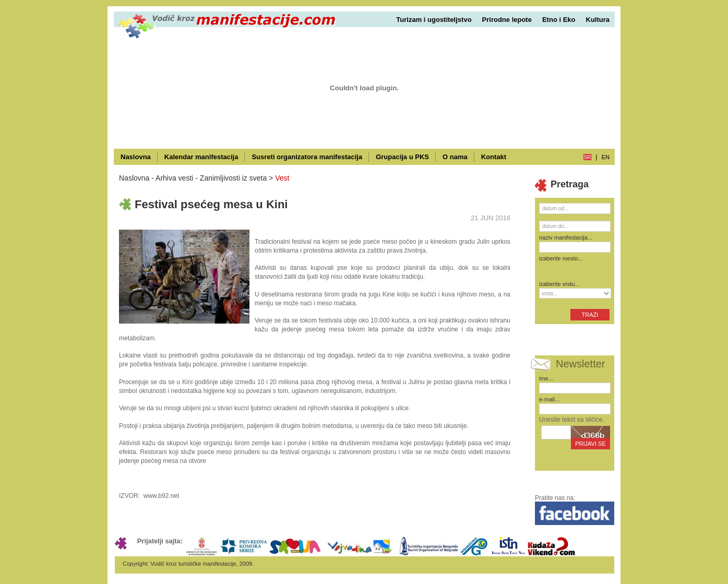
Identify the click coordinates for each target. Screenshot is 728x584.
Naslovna (136, 157)
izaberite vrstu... (559, 284)
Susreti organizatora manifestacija (307, 157)
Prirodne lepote (507, 20)
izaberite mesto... (561, 258)
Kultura (598, 20)
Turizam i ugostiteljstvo (434, 20)
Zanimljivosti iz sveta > (236, 178)
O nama (455, 157)
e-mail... (549, 399)
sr (587, 157)
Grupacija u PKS (402, 157)
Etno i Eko (559, 20)
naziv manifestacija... (566, 237)
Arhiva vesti (174, 178)
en (606, 157)
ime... (546, 378)
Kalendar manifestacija (201, 157)
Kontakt (494, 157)
